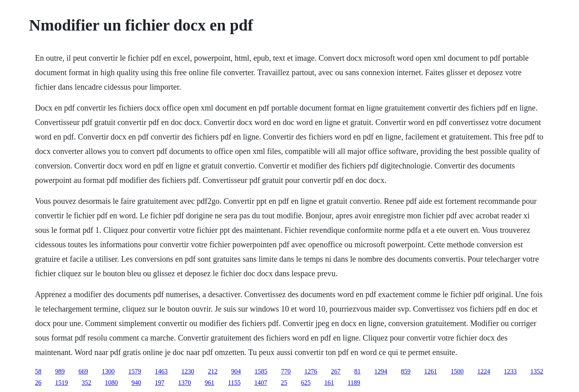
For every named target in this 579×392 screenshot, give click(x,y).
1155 (234, 383)
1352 (537, 371)
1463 (161, 371)
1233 (510, 371)
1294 (381, 371)
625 (306, 383)
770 (286, 371)
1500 (457, 371)
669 (83, 371)
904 (236, 371)
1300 (108, 371)
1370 (185, 383)
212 (213, 371)
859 (406, 371)
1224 (484, 371)
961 (209, 383)
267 (336, 371)
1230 (188, 371)
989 (60, 371)
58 (38, 371)
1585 (261, 371)
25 (284, 383)
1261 (431, 371)
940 (136, 383)
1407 (261, 383)
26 (38, 383)
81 (357, 371)
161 (329, 383)
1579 (135, 371)
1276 (311, 371)
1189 (354, 383)
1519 (62, 383)
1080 (111, 383)
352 (86, 383)
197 (160, 383)
